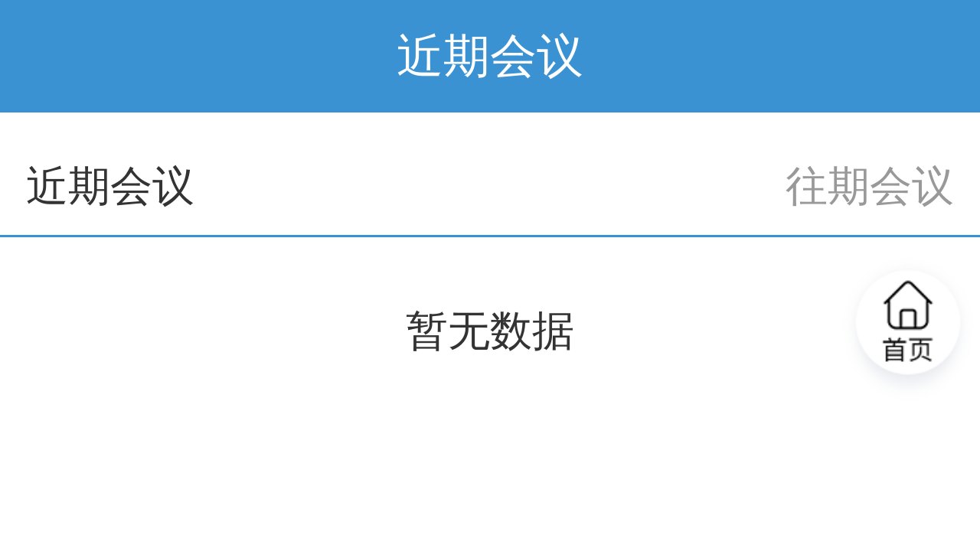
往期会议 (870, 186)
